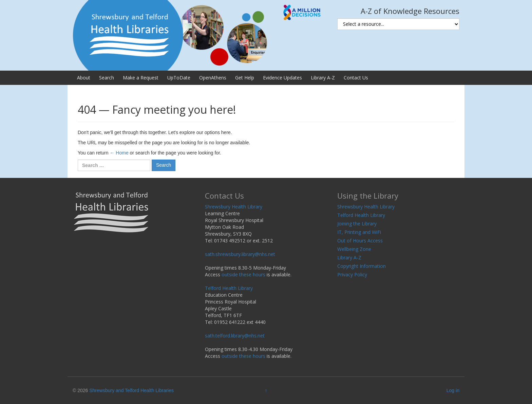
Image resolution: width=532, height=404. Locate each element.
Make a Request (141, 78)
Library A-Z (323, 78)
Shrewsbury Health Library (234, 207)
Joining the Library (357, 224)
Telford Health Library (229, 288)
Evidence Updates (282, 78)
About (84, 78)
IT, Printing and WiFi (359, 232)
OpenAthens (213, 78)
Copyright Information (362, 266)
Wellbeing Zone (354, 249)
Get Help (245, 78)
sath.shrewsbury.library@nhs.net (240, 254)
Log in (453, 390)
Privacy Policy (352, 274)
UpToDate (179, 78)
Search (107, 78)
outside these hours (243, 274)
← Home (119, 153)
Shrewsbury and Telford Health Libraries (131, 390)
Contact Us (356, 78)
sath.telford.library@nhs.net (235, 336)
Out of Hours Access (360, 241)
